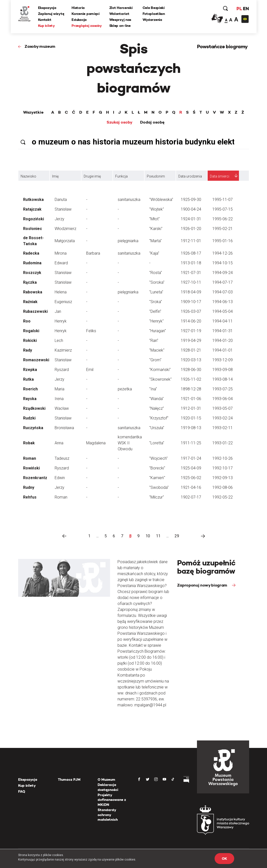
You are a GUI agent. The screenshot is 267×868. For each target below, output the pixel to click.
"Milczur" (157, 497)
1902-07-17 (191, 497)
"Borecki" (157, 468)
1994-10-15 (223, 263)
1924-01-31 (191, 219)
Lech (59, 341)
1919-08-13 (191, 428)
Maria (59, 389)
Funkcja (121, 176)
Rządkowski (34, 408)
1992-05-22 (223, 497)
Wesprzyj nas (120, 20)
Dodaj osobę (152, 122)
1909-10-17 (191, 302)
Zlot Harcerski (121, 8)
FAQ (22, 791)
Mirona (61, 253)
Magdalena (96, 443)
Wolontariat (119, 14)
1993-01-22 (223, 443)
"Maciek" (157, 350)
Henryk (61, 321)
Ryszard (62, 370)
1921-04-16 (191, 487)
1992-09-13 (223, 478)
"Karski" (156, 229)
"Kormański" (160, 370)
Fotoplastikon (154, 14)
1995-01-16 (223, 241)
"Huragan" (158, 331)
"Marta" (155, 241)
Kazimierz (63, 350)
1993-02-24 (223, 418)
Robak (29, 443)
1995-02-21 (223, 229)
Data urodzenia (190, 176)
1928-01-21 (191, 350)
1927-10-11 (191, 282)
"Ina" (153, 389)
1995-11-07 (223, 200)
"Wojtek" (157, 209)
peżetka (125, 389)
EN (246, 9)
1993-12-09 (223, 360)
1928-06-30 (191, 370)
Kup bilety (46, 26)
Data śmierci (220, 176)
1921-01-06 (191, 399)
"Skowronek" (160, 379)
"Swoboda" (159, 487)
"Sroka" (156, 302)
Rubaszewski (35, 311)
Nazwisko (28, 176)
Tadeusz (62, 458)
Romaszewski (36, 360)
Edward (61, 263)
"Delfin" (155, 311)
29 (177, 536)
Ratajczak (32, 209)
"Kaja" (154, 253)
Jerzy (59, 219)
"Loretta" (157, 443)
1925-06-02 (191, 478)
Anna (59, 443)
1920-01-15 (191, 418)
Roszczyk (32, 273)
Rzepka (30, 370)
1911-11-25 (191, 443)
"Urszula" (157, 428)
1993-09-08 (223, 370)
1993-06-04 (223, 399)
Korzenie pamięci (86, 14)
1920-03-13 (191, 360)
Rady (28, 350)
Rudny (29, 487)
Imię (55, 176)
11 (158, 536)
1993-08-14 (223, 379)
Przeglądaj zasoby (87, 26)
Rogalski (31, 331)
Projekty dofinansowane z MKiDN (112, 800)
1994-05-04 (223, 311)
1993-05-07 (223, 408)
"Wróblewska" (161, 200)
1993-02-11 (223, 428)
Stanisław (63, 209)
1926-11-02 (191, 379)
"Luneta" (156, 292)
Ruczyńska (33, 428)
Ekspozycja (47, 8)
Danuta (61, 200)
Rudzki (29, 418)
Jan (58, 311)
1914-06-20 (191, 321)
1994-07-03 (223, 292)
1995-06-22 (223, 219)
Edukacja (79, 20)
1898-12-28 (191, 389)
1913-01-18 (191, 263)
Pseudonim (156, 176)
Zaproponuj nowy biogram (203, 585)
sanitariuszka (129, 200)
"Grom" (155, 360)
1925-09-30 (191, 200)
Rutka (28, 379)
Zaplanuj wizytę (51, 14)
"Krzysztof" (159, 418)
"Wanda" (156, 399)
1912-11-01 (191, 241)
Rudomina (32, 263)
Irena (59, 399)
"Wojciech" (158, 458)
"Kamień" (157, 478)
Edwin (60, 478)
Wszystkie (33, 112)
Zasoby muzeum (40, 46)
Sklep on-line (120, 26)
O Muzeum (106, 779)
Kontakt (45, 20)
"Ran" (154, 341)
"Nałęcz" (157, 408)
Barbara (93, 253)
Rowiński (31, 468)
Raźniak (30, 302)
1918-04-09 (191, 292)
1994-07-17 (223, 282)
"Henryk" (156, 321)
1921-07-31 (191, 273)
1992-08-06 (223, 487)
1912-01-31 (191, 408)
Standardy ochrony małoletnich (108, 815)
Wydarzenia (152, 20)
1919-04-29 (191, 341)
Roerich (30, 389)
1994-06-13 (223, 302)
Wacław (62, 408)
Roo (27, 321)
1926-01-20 (191, 229)
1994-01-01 (223, 350)
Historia (78, 8)
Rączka (30, 282)
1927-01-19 (191, 331)
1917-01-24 (191, 458)
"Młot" (154, 219)
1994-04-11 (223, 321)
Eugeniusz (63, 302)
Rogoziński (34, 219)
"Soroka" (157, 282)
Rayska (30, 399)
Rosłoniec (33, 229)
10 (148, 536)
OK (224, 859)
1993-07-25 (223, 389)
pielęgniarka (128, 241)
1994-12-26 (223, 253)
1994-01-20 (223, 341)
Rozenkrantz (35, 478)
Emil (90, 370)
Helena (61, 292)
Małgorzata (65, 241)
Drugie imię (92, 176)
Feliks (91, 331)
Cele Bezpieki (154, 8)
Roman (30, 458)
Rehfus (30, 497)
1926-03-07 (191, 311)
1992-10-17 (223, 468)
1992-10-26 (223, 458)
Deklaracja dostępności (108, 787)
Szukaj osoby (119, 122)
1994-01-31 (223, 331)
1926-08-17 (191, 253)
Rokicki (30, 341)
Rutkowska (33, 200)
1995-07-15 (223, 209)
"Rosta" (156, 273)
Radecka (31, 253)
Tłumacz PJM (69, 779)
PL (239, 9)
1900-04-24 (191, 209)
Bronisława (64, 428)
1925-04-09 (191, 468)
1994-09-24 (223, 273)
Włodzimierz (65, 229)
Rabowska (33, 292)
